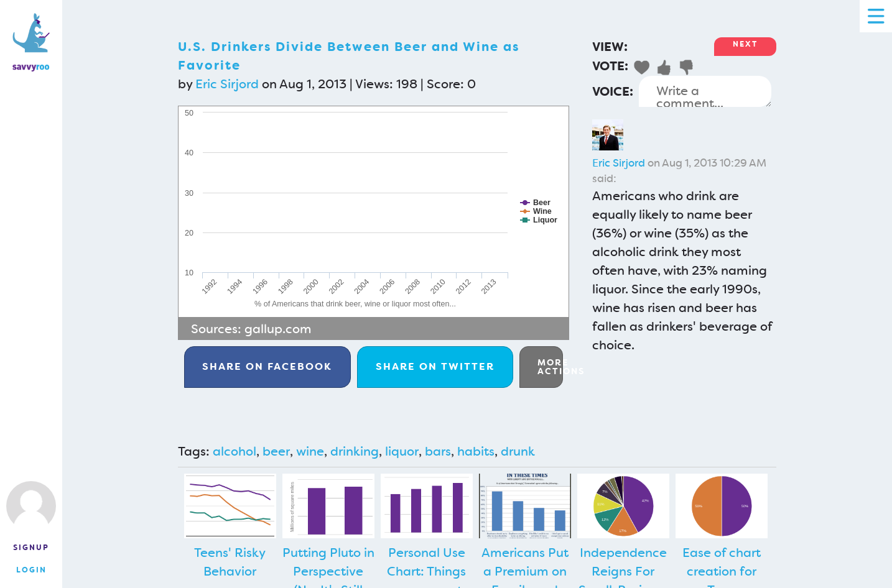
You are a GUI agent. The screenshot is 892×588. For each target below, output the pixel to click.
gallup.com (278, 329)
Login (31, 570)
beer (276, 451)
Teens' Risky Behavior (230, 562)
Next (745, 44)
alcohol (235, 451)
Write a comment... (705, 91)
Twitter (435, 366)
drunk (518, 451)
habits (476, 451)
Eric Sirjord (227, 84)
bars (438, 451)
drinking (355, 451)
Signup (31, 548)
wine (310, 451)
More (550, 367)
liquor (402, 451)
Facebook (267, 366)
